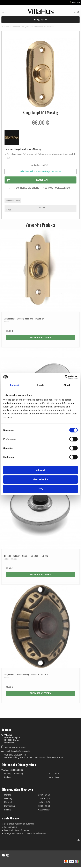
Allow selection (40, 479)
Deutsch (75, 2)
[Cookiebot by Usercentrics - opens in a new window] (65, 377)
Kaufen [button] (26, 180)
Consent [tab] (14, 385)
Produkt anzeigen (41, 337)
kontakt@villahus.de (21, 751)
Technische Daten (13, 200)
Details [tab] (40, 385)
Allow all (41, 470)
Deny (41, 489)
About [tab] (67, 385)
